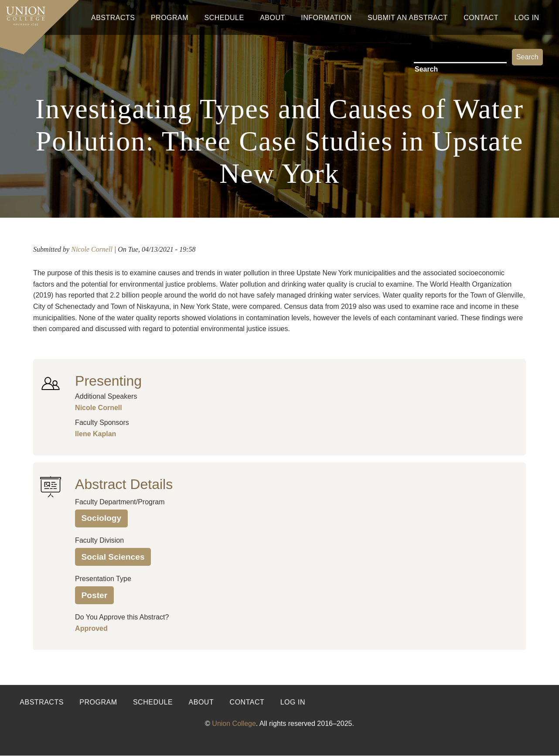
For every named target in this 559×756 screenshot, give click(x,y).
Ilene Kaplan (95, 434)
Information (326, 18)
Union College (234, 724)
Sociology (102, 518)
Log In (527, 18)
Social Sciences (113, 557)
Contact (481, 18)
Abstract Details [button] (124, 484)
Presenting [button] (108, 381)
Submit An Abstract (408, 18)
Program (170, 18)
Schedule (224, 18)
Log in (293, 702)
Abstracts (113, 18)
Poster (95, 595)
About (273, 18)
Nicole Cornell (92, 249)
